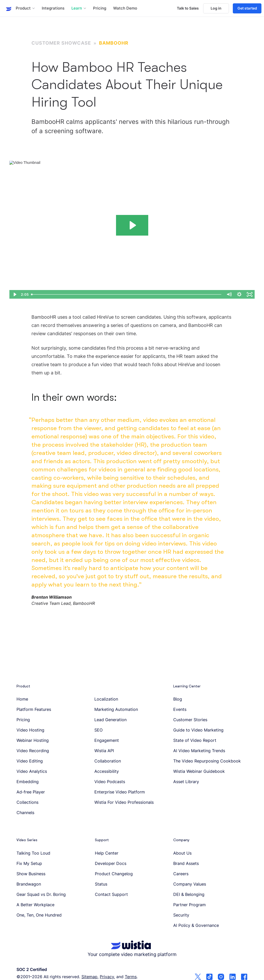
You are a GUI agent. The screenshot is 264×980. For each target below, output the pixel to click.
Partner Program (189, 905)
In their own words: (74, 397)
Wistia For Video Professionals (124, 802)
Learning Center (187, 686)
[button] (25, 8)
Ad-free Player (31, 792)
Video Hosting (30, 730)
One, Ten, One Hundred (39, 915)
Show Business (31, 874)
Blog (178, 699)
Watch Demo (125, 8)
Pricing (100, 8)
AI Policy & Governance (196, 925)
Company (181, 840)
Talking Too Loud (33, 853)
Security (181, 915)
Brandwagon (29, 884)
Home (22, 699)
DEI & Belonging (189, 894)
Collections (27, 802)
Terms (131, 977)
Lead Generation (110, 720)
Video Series (27, 840)
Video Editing (30, 761)
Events (180, 709)
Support (102, 840)
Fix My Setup (29, 863)
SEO (98, 730)
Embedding (28, 782)
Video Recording (33, 751)
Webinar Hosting (33, 740)
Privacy (107, 977)
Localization (106, 699)
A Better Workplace (35, 905)
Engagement (107, 740)
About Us (182, 853)
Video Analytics (32, 771)
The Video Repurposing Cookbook (207, 761)
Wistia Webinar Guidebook (199, 771)
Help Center (107, 853)
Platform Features (34, 709)
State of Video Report (195, 740)
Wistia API (104, 751)
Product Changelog (114, 874)
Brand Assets (186, 863)
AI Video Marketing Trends (199, 751)
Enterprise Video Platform (120, 792)
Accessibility (107, 771)
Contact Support (111, 894)
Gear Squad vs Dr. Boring (41, 894)
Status (101, 884)
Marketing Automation (116, 709)
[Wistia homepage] (7, 8)
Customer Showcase (61, 43)
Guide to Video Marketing (198, 730)
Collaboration (108, 761)
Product (23, 686)
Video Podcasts (110, 782)
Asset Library (186, 782)
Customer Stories (190, 720)
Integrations (53, 8)
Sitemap (89, 977)
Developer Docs (111, 863)
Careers (181, 874)
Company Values (190, 884)
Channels (25, 813)
